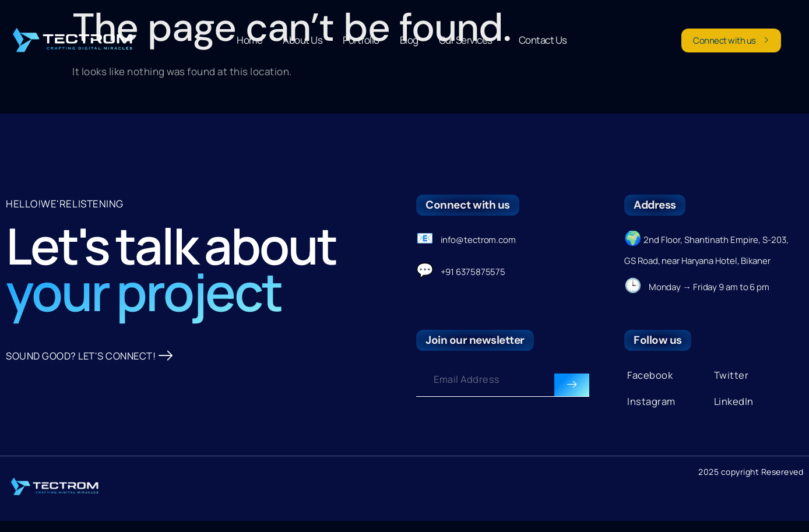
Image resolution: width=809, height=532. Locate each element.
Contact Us (543, 40)
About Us (303, 40)
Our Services (469, 40)
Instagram (651, 407)
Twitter (731, 381)
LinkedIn (734, 407)
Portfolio (361, 40)
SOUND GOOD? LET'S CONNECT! (91, 421)
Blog (409, 40)
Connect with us (731, 40)
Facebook (650, 381)
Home (249, 40)
